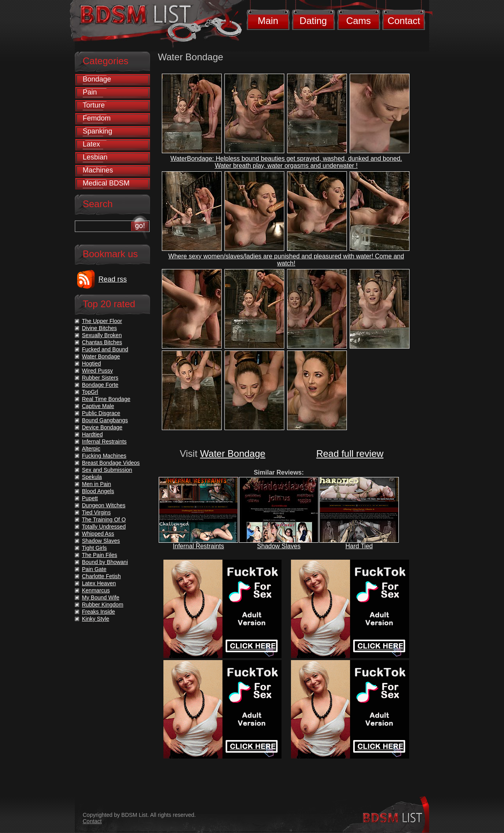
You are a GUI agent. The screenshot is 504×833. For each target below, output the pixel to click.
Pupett (90, 498)
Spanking (97, 131)
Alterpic (91, 449)
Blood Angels (98, 491)
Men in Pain (96, 484)
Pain (90, 92)
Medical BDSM (106, 183)
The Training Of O (104, 519)
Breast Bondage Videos (111, 463)
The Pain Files (99, 555)
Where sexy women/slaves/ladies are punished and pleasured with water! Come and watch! (286, 260)
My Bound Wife (101, 597)
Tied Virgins (96, 512)
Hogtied (91, 364)
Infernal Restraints (198, 546)
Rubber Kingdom (103, 605)
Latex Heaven (99, 583)
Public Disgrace (101, 413)
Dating (313, 21)
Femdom (97, 118)
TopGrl (90, 392)
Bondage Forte (100, 385)
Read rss (113, 279)
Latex (91, 144)
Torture (94, 105)
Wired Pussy (97, 371)
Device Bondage (102, 427)
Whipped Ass (98, 534)
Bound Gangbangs (105, 420)
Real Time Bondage (106, 399)
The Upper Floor (102, 321)
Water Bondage (233, 454)
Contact (404, 21)
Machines (98, 170)
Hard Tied (359, 546)
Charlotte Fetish (101, 576)
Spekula (92, 477)
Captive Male (98, 406)
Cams (359, 21)
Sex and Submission (107, 470)
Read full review (350, 454)
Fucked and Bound (105, 349)
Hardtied (92, 434)
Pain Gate (94, 569)
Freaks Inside (98, 612)
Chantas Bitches (102, 342)
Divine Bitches (99, 328)
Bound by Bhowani (105, 562)
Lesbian (95, 157)
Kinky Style (95, 619)
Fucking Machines (104, 456)
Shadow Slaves (279, 546)
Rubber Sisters (100, 378)
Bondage (97, 79)
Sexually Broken (102, 335)
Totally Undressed (104, 527)
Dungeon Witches (104, 505)
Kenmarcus (96, 590)
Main (268, 21)
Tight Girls (94, 548)
